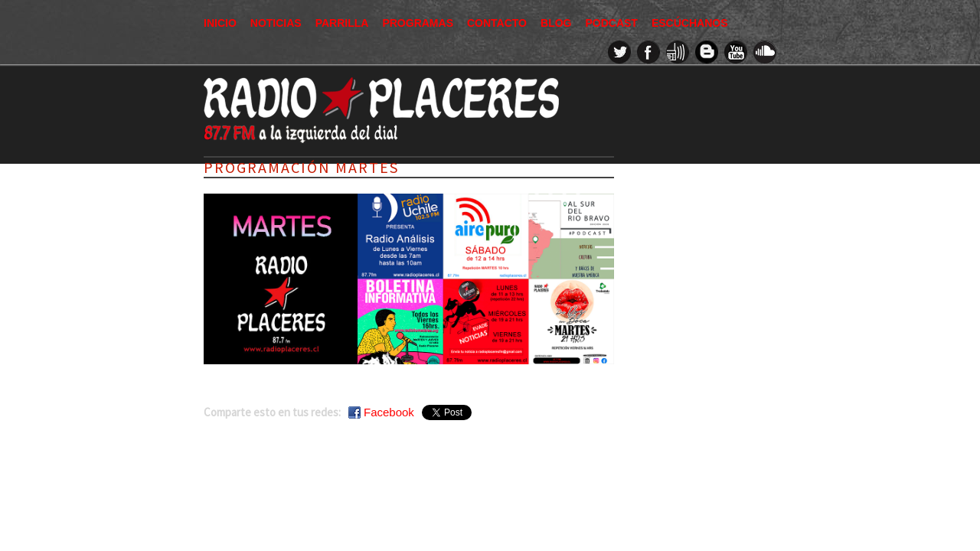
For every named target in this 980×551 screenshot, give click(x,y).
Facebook (389, 412)
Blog (556, 23)
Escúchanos (690, 23)
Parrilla (342, 23)
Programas (418, 23)
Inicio (220, 23)
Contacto (497, 23)
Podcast (611, 23)
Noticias (276, 23)
